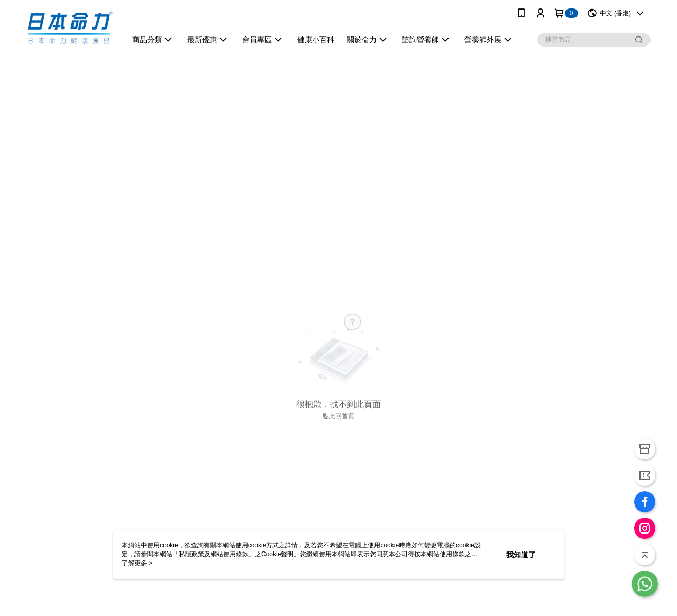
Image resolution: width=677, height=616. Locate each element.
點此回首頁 (338, 416)
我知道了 (521, 555)
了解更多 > (137, 563)
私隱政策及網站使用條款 (214, 554)
